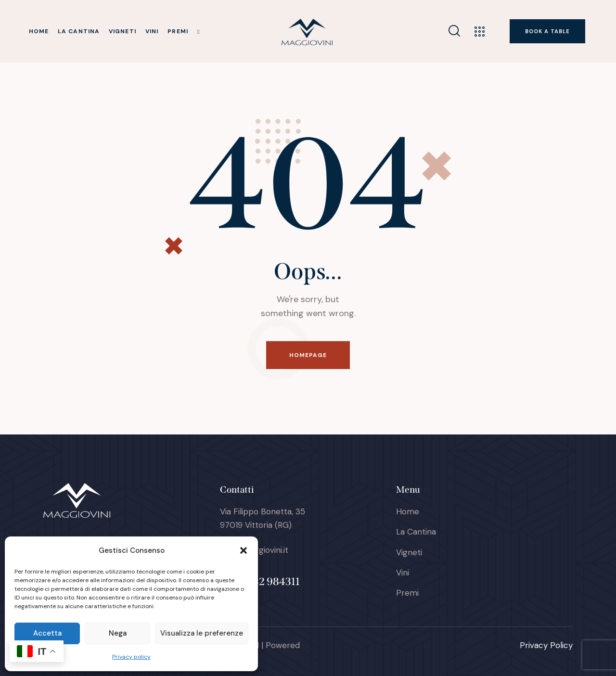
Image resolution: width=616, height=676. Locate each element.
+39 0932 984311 (260, 581)
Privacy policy (131, 657)
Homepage (308, 355)
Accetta (47, 633)
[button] (244, 550)
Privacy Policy (546, 645)
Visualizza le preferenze (202, 633)
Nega (118, 633)
